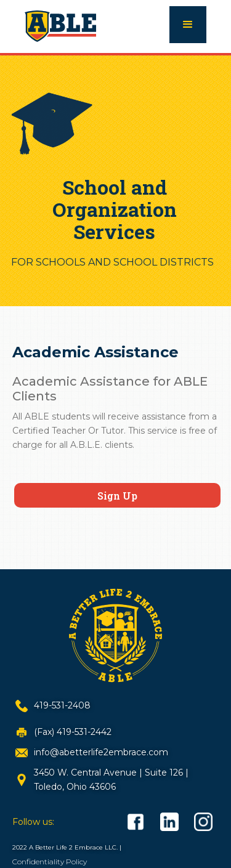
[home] (60, 25)
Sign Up (117, 496)
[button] (188, 25)
